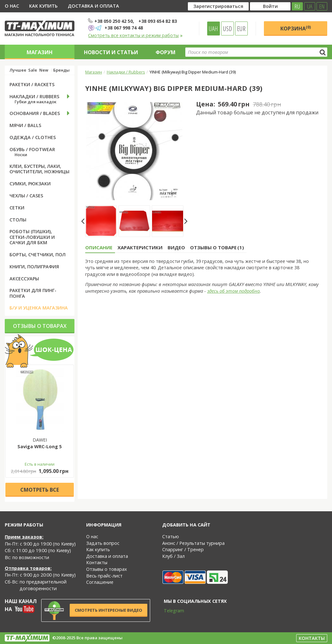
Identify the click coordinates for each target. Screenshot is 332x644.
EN (322, 6)
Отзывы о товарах (40, 326)
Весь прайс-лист (104, 576)
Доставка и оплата (93, 6)
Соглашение (100, 582)
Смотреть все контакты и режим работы (135, 35)
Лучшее (18, 70)
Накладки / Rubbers (126, 72)
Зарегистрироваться (218, 6)
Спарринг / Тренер (183, 549)
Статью (171, 536)
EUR (241, 29)
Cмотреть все (40, 490)
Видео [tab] (176, 247)
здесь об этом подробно (233, 291)
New (44, 70)
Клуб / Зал (173, 556)
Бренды (61, 70)
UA (310, 6)
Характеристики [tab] (140, 247)
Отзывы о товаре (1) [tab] (217, 247)
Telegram (170, 611)
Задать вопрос (103, 543)
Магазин (40, 52)
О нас (12, 6)
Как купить (43, 6)
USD (227, 29)
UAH (213, 29)
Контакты (97, 562)
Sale (33, 70)
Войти (270, 6)
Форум (166, 52)
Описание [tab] (99, 247)
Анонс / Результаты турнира (193, 543)
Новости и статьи (111, 52)
